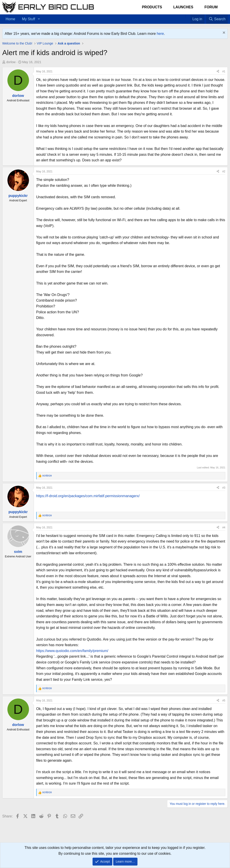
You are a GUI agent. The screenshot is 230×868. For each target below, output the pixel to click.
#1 (224, 71)
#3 (224, 488)
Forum (211, 7)
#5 (224, 701)
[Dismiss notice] (223, 33)
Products (152, 7)
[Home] (183, 16)
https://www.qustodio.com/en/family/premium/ (72, 651)
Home (10, 19)
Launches (183, 7)
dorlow (11, 62)
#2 (224, 171)
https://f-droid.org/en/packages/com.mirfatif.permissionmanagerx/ (88, 496)
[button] (39, 19)
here (160, 34)
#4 (224, 527)
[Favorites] (188, 16)
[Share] (218, 72)
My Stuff (29, 19)
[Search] (217, 19)
